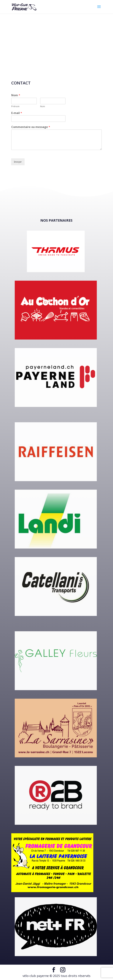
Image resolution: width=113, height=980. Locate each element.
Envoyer (18, 162)
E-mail (17, 113)
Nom (16, 95)
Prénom (15, 106)
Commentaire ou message (31, 127)
